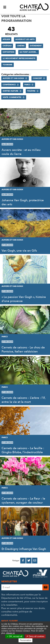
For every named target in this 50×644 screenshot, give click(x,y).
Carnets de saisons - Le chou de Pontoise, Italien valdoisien (23, 349)
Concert (37, 78)
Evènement (36, 46)
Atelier (6, 39)
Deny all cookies (35, 636)
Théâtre (31, 91)
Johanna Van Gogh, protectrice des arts (23, 202)
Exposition (8, 52)
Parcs (27, 85)
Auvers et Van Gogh (13, 78)
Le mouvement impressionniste (19, 58)
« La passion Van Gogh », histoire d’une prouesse (24, 299)
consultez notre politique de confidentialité (17, 613)
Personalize (25, 640)
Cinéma (21, 46)
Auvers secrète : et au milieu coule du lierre (21, 152)
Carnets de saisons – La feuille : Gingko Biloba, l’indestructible (23, 450)
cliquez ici (10, 633)
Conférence (9, 85)
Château (7, 46)
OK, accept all (14, 636)
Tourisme (8, 65)
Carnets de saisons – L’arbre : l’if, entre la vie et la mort (24, 400)
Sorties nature (11, 91)
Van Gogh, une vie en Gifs (19, 251)
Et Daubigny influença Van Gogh (24, 549)
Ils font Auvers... (29, 52)
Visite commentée (12, 97)
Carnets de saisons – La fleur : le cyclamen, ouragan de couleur (23, 501)
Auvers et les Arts (25, 39)
